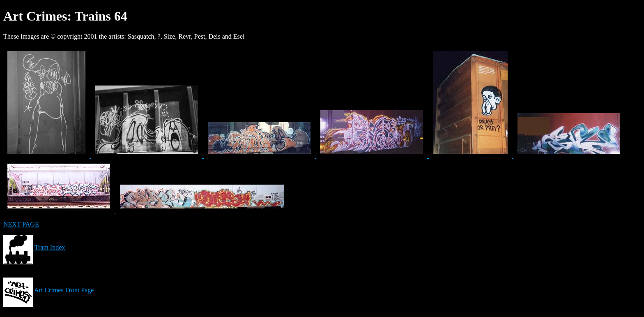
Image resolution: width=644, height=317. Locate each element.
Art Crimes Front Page (48, 290)
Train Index (34, 247)
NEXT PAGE (21, 224)
